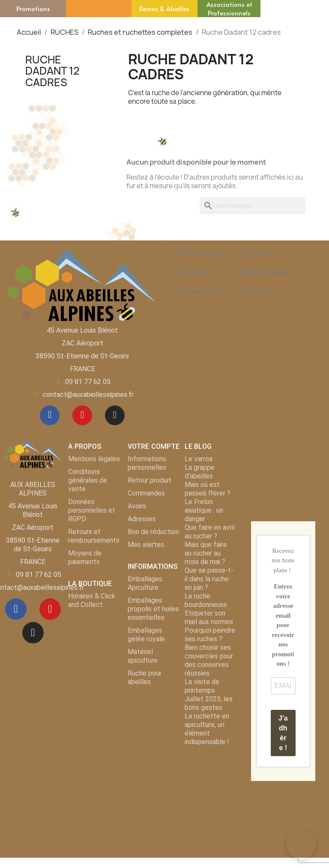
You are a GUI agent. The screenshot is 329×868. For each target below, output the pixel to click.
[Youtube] (82, 416)
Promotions (33, 8)
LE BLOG (198, 448)
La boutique (197, 272)
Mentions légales (267, 272)
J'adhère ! (283, 735)
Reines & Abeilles (164, 8)
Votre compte (200, 252)
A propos (259, 292)
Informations (200, 292)
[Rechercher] (253, 206)
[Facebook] (48, 416)
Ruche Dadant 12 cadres (52, 71)
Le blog (258, 252)
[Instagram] (117, 416)
